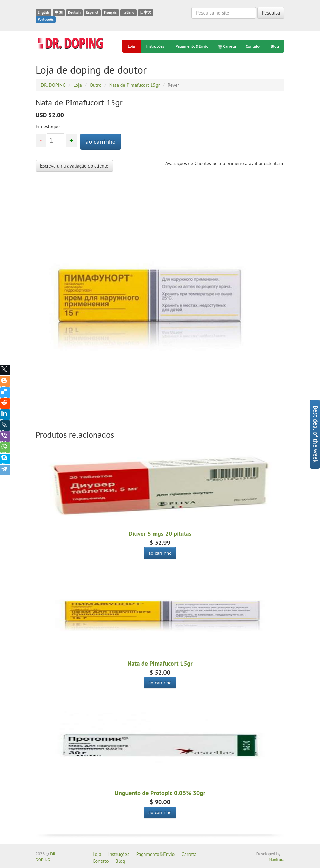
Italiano (128, 12)
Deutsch (74, 12)
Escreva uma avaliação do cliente (74, 166)
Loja (131, 46)
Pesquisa (271, 13)
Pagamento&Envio (192, 46)
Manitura (276, 860)
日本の (146, 12)
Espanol (92, 12)
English (43, 12)
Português (46, 19)
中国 (59, 12)
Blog (275, 46)
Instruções (155, 46)
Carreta (227, 46)
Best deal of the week (316, 434)
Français (110, 12)
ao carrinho (101, 141)
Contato (253, 46)
